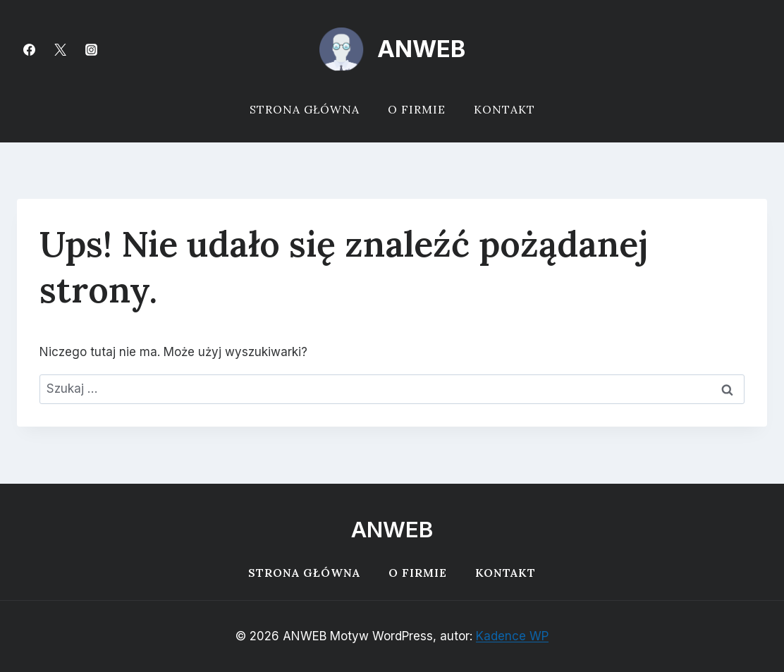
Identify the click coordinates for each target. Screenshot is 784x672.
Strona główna (305, 109)
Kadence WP (512, 636)
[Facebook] (29, 49)
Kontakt (504, 109)
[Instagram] (91, 49)
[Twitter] (60, 49)
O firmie (417, 109)
